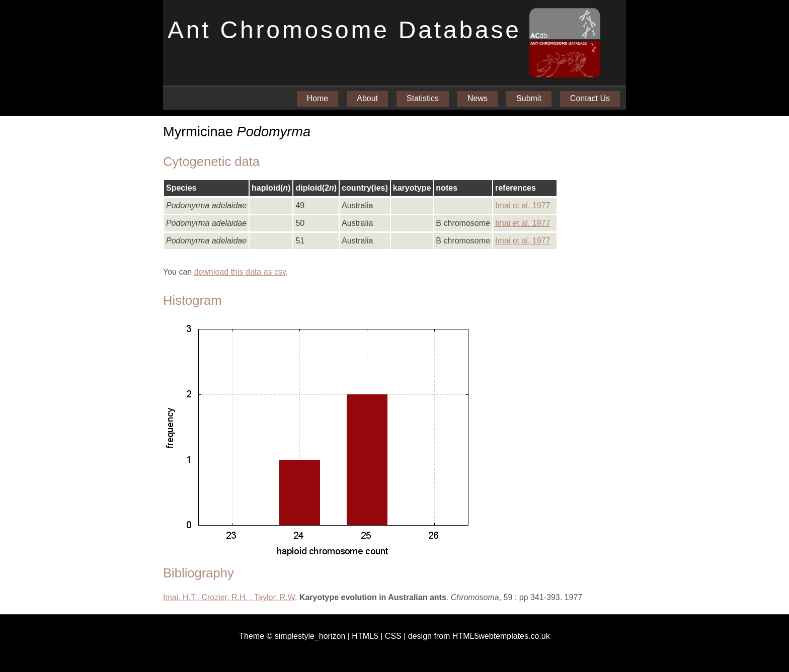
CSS (393, 636)
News (478, 98)
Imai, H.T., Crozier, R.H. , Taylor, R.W (229, 597)
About (367, 98)
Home (318, 98)
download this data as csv (240, 272)
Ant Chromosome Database (344, 30)
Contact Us (590, 98)
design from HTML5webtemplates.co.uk (479, 636)
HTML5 (365, 636)
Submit (529, 98)
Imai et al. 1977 (523, 205)
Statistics (423, 98)
